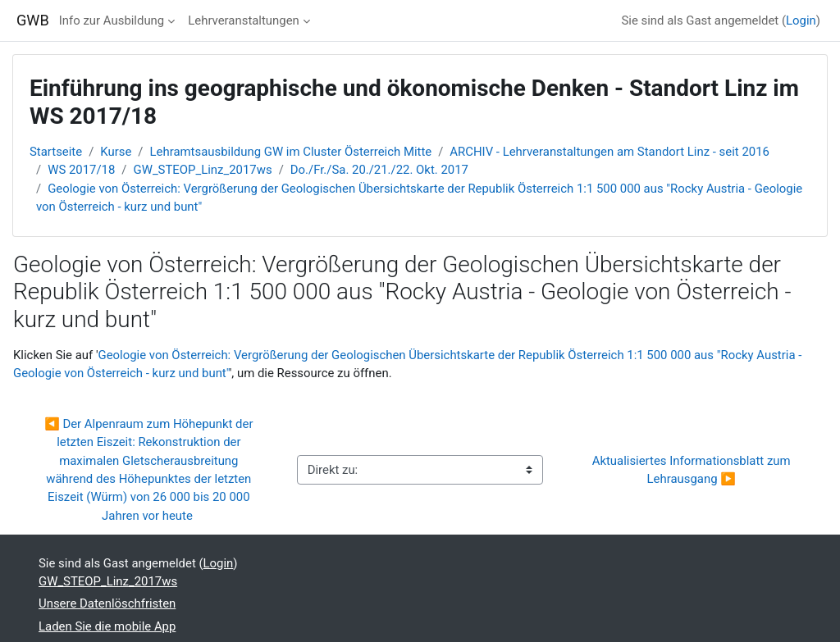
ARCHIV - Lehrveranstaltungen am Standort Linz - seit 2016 (609, 152)
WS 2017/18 (81, 170)
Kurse (116, 152)
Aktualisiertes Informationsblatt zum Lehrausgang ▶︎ (693, 470)
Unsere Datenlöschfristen (107, 603)
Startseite (56, 152)
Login (801, 20)
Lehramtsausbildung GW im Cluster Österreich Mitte (291, 152)
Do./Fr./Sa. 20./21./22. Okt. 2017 (379, 170)
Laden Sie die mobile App (107, 626)
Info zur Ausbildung (112, 20)
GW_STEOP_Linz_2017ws (203, 170)
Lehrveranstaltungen (244, 20)
